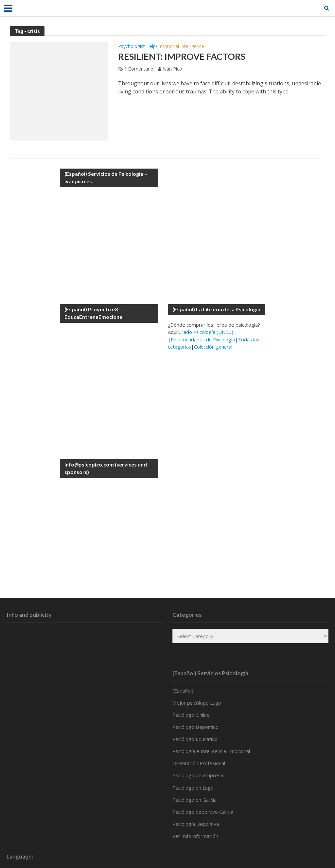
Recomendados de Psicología (204, 339)
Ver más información (195, 836)
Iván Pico (173, 69)
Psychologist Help (137, 47)
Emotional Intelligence (181, 47)
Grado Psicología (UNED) (206, 332)
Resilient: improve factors (184, 57)
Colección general (214, 347)
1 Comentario (139, 69)
